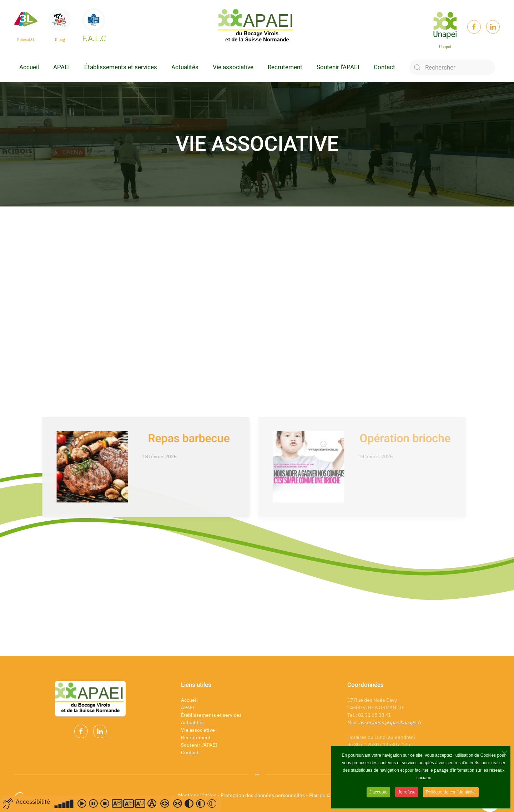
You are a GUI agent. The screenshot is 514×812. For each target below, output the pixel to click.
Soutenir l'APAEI (338, 67)
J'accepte (378, 792)
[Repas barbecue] (130, 467)
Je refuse (407, 792)
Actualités (185, 67)
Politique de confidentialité (451, 792)
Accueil (29, 67)
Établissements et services (121, 67)
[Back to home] (257, 27)
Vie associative (233, 67)
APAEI (62, 67)
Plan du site (323, 795)
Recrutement (285, 67)
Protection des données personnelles (263, 795)
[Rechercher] (452, 67)
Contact (384, 67)
